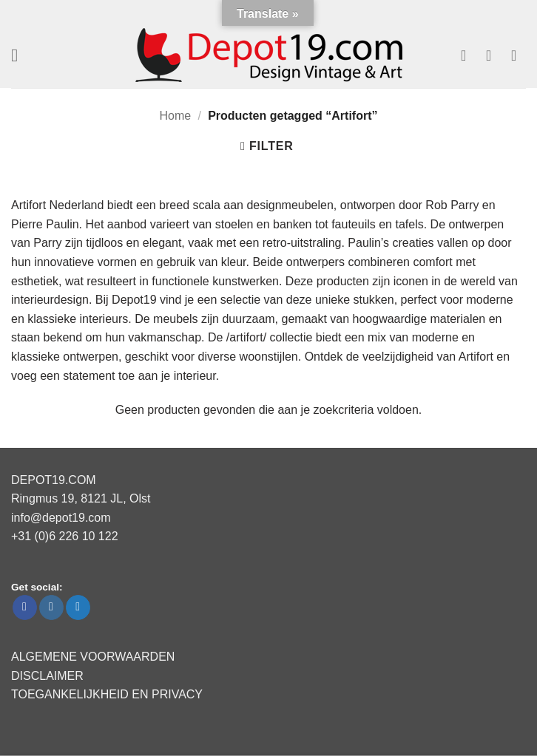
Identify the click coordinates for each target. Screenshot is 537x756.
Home (176, 116)
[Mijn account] (493, 55)
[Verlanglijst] (468, 55)
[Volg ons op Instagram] (51, 607)
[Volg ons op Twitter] (78, 607)
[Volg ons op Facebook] (25, 607)
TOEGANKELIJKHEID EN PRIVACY (107, 694)
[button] (20, 55)
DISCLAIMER (47, 676)
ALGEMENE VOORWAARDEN (93, 657)
